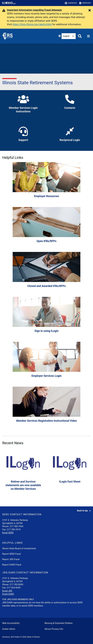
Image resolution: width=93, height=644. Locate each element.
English (66, 36)
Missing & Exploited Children (59, 623)
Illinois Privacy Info (54, 629)
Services (85, 3)
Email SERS (8, 533)
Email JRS (7, 591)
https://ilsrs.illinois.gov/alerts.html (32, 24)
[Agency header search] (80, 36)
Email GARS (8, 594)
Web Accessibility (11, 623)
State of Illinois (33, 637)
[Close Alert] (90, 11)
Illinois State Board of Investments (19, 548)
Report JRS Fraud (11, 559)
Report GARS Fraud (12, 565)
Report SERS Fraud (12, 554)
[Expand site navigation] (88, 36)
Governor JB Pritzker (11, 637)
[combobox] (69, 36)
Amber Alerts (9, 629)
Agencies (71, 3)
